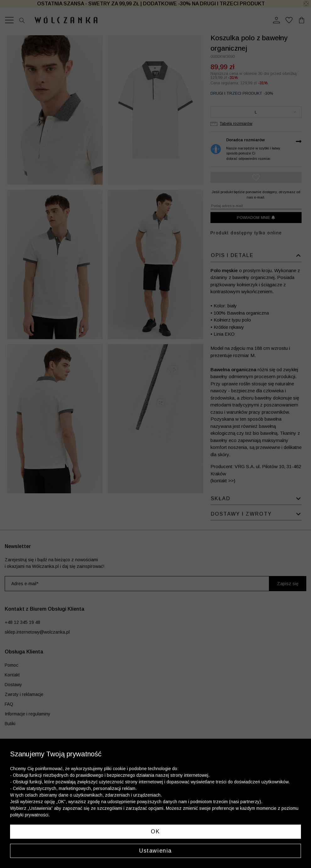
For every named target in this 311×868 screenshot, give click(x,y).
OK (155, 832)
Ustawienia (155, 851)
